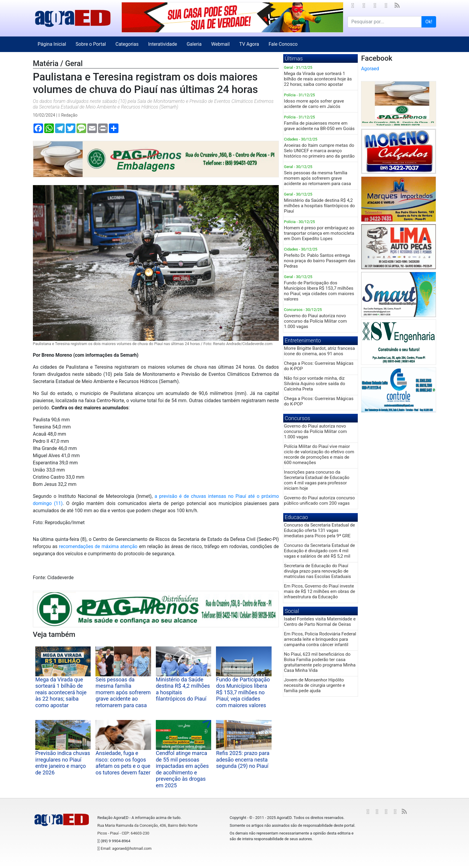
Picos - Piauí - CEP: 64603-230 (123, 833)
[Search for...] (385, 22)
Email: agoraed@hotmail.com (126, 848)
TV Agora (249, 44)
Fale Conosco (283, 44)
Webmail (220, 44)
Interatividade (163, 44)
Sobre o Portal (91, 44)
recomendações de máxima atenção (98, 546)
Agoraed (370, 69)
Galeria (194, 44)
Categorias (127, 44)
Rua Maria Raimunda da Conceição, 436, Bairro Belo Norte (147, 825)
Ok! (429, 22)
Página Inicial (52, 44)
